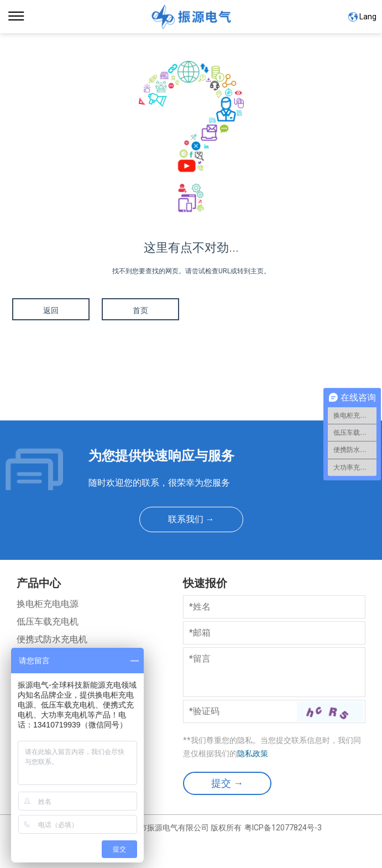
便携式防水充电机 (52, 639)
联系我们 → (191, 519)
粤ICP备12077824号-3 (283, 828)
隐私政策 (253, 753)
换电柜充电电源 (48, 604)
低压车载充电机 (48, 622)
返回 (51, 310)
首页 (140, 310)
